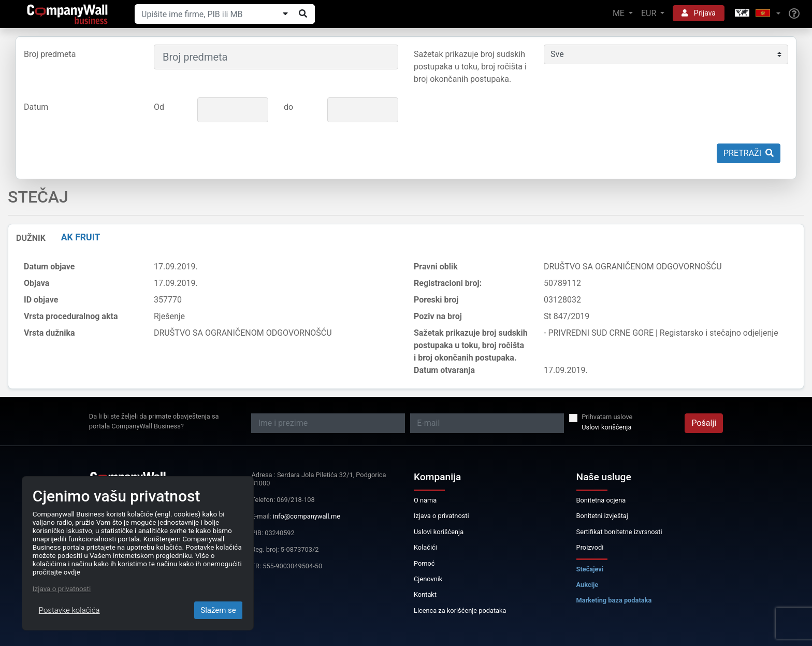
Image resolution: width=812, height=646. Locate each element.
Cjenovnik (428, 579)
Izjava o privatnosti (441, 516)
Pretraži (749, 153)
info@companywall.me (307, 516)
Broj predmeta (50, 54)
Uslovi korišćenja (606, 427)
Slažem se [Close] (218, 610)
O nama (425, 500)
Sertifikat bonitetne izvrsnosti (619, 532)
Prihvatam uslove (607, 417)
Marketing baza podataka (614, 600)
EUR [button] (650, 13)
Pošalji (704, 423)
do (288, 107)
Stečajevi (590, 569)
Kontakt (425, 594)
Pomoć (424, 563)
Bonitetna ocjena (601, 500)
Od (159, 107)
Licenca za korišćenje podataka (460, 611)
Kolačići (425, 547)
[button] (757, 14)
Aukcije (588, 585)
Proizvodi (590, 547)
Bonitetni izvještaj (602, 516)
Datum (36, 107)
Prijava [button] (699, 13)
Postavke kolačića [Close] (69, 610)
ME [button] (620, 13)
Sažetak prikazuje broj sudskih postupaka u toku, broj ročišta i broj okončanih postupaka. (470, 67)
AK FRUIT (81, 237)
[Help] (794, 14)
